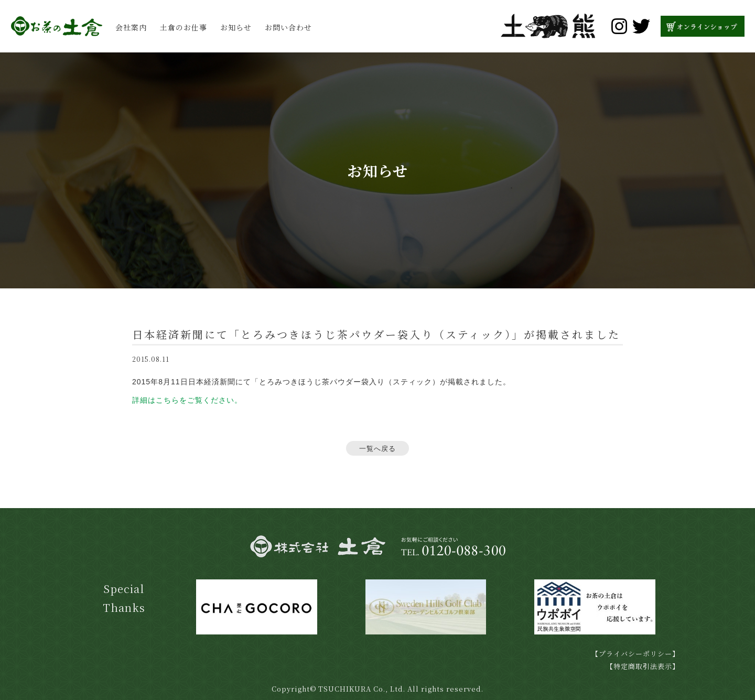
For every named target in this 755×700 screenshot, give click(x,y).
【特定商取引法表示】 (643, 666)
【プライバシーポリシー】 (635, 654)
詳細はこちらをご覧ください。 (187, 400)
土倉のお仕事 (184, 27)
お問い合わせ (288, 27)
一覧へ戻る (377, 449)
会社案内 (131, 27)
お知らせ (236, 27)
